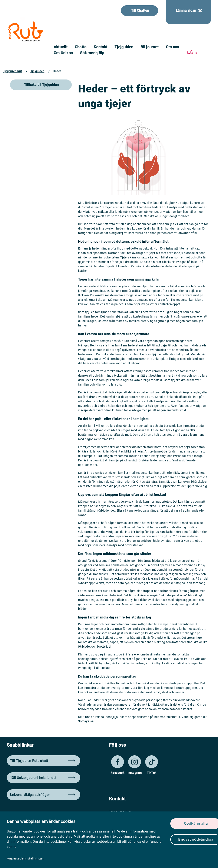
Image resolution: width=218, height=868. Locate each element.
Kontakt (100, 47)
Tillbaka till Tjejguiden (42, 85)
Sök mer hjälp (92, 53)
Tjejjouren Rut (13, 71)
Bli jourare (150, 47)
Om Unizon (63, 53)
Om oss (172, 47)
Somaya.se (86, 721)
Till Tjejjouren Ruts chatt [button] (42, 761)
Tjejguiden (124, 47)
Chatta (81, 47)
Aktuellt (61, 47)
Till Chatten (140, 11)
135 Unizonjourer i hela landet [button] (42, 778)
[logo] (25, 31)
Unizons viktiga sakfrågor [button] (42, 795)
